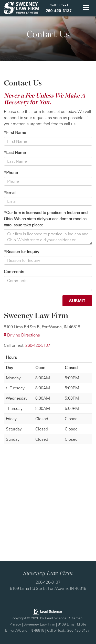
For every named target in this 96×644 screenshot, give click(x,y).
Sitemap (76, 618)
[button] (59, 8)
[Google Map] (48, 507)
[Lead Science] (47, 611)
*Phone (11, 172)
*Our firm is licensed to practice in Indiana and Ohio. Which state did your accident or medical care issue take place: (46, 219)
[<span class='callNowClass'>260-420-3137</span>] (38, 345)
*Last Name (15, 152)
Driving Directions (22, 335)
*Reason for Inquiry (22, 252)
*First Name (15, 132)
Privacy (15, 624)
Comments (14, 272)
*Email (10, 193)
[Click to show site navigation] (86, 8)
